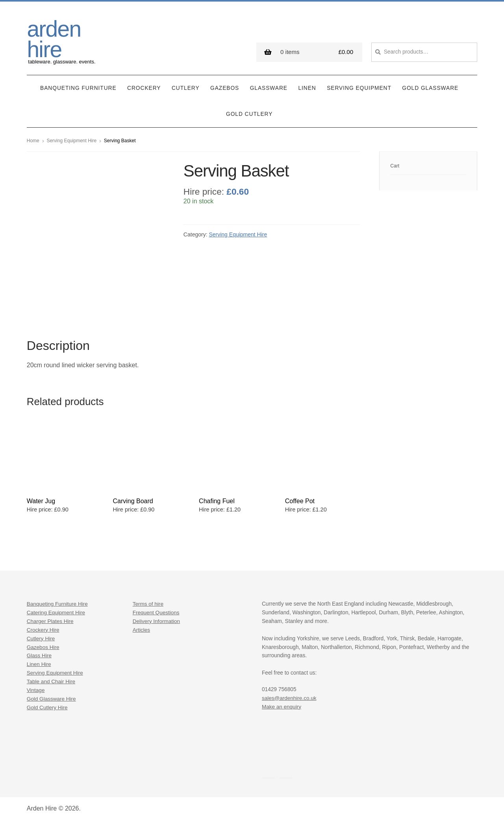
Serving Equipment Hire (71, 139)
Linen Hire (39, 662)
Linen (307, 86)
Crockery (144, 86)
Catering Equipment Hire (56, 610)
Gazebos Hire (43, 645)
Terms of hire (148, 602)
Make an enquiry (282, 704)
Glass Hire (39, 654)
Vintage (36, 688)
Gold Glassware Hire (52, 696)
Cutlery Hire (41, 636)
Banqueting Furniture (78, 86)
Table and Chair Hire (51, 679)
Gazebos (225, 86)
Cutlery (186, 86)
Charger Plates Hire (50, 619)
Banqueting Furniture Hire (58, 602)
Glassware (269, 86)
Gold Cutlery (249, 112)
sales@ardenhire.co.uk (289, 696)
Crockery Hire (43, 628)
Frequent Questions (156, 610)
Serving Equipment (359, 86)
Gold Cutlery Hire (47, 705)
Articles (142, 628)
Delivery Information (157, 619)
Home (33, 139)
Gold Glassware (430, 86)
